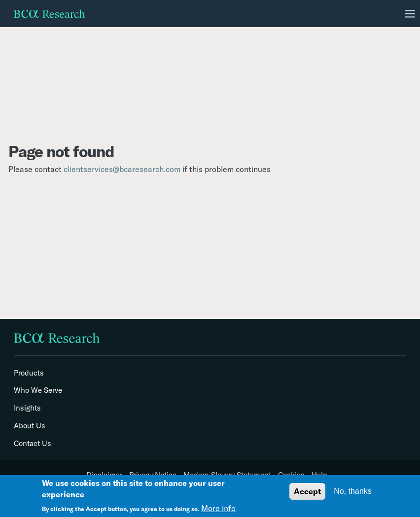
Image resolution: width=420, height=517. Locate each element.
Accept (307, 491)
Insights (27, 408)
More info (218, 508)
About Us (30, 426)
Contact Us (33, 444)
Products (29, 373)
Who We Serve (38, 390)
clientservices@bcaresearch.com (122, 169)
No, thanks (352, 491)
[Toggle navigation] (410, 14)
